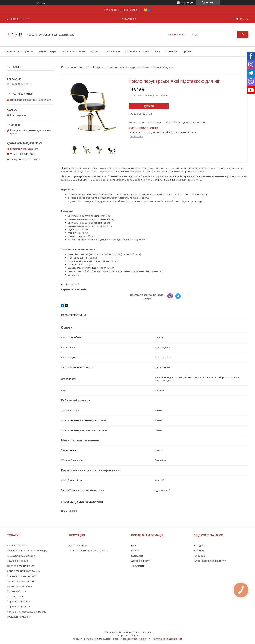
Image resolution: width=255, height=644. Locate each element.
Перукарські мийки (18, 601)
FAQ (157, 51)
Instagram (199, 545)
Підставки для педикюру (22, 576)
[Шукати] (243, 35)
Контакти (171, 51)
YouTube (199, 551)
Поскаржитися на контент (136, 639)
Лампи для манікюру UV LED (24, 571)
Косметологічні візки (19, 586)
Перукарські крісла (105, 67)
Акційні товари (47, 51)
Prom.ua (146, 632)
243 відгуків (188, 3)
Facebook (199, 556)
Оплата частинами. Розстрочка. (88, 551)
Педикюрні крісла (18, 561)
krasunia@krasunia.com (24, 149)
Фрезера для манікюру (21, 566)
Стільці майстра (16, 591)
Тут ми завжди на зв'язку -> (210, 561)
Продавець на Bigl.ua (127, 635)
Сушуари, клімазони (19, 617)
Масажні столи (16, 596)
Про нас (187, 51)
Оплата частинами (73, 51)
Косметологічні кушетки (21, 581)
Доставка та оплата (137, 51)
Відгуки (95, 51)
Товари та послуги (18, 51)
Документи (138, 566)
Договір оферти (141, 561)
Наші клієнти (112, 51)
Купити (149, 106)
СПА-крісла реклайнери (21, 556)
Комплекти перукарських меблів (27, 612)
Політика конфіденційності (168, 639)
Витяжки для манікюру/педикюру (27, 551)
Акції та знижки (78, 545)
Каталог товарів (17, 545)
